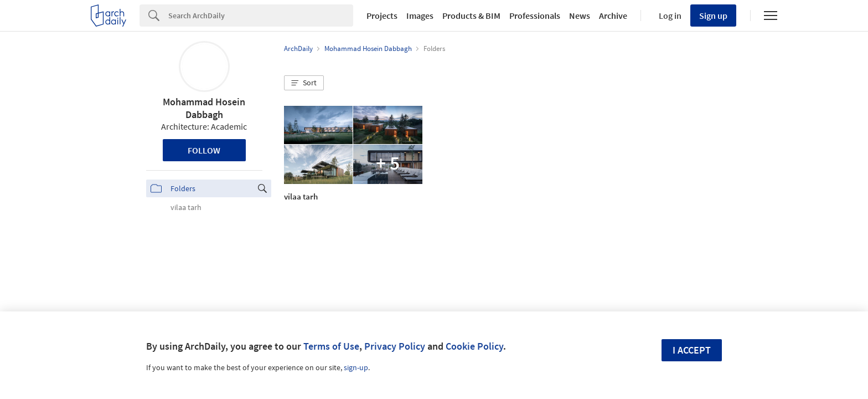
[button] (304, 83)
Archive (613, 16)
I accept (692, 350)
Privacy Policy (395, 346)
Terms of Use (331, 346)
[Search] (261, 16)
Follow (204, 150)
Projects (382, 16)
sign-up (356, 367)
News (580, 16)
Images (420, 16)
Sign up (713, 16)
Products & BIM (471, 16)
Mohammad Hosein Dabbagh (204, 108)
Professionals (535, 16)
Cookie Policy (474, 346)
